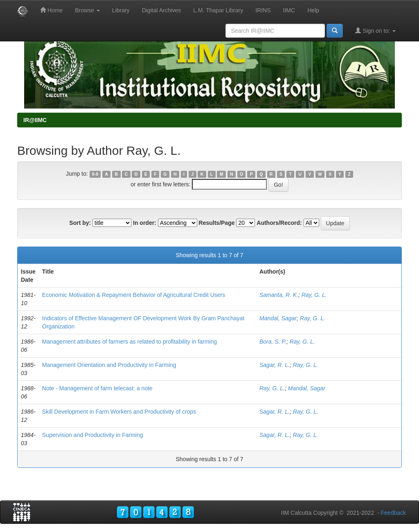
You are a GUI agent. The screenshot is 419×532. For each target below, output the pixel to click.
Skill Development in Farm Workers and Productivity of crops (119, 412)
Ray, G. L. (314, 295)
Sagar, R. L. (275, 365)
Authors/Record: (279, 223)
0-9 (95, 174)
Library (121, 10)
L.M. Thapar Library (218, 10)
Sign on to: (375, 31)
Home (51, 10)
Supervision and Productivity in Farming (93, 435)
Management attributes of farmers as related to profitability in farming (130, 342)
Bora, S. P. (273, 342)
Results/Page (217, 223)
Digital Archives (162, 10)
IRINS (263, 10)
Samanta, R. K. (279, 295)
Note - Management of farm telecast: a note (97, 388)
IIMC (289, 10)
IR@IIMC (35, 120)
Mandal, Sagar (278, 318)
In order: (145, 223)
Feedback (393, 513)
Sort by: (80, 223)
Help (313, 10)
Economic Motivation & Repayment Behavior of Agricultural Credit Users (134, 295)
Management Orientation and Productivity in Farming (109, 365)
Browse (87, 10)
